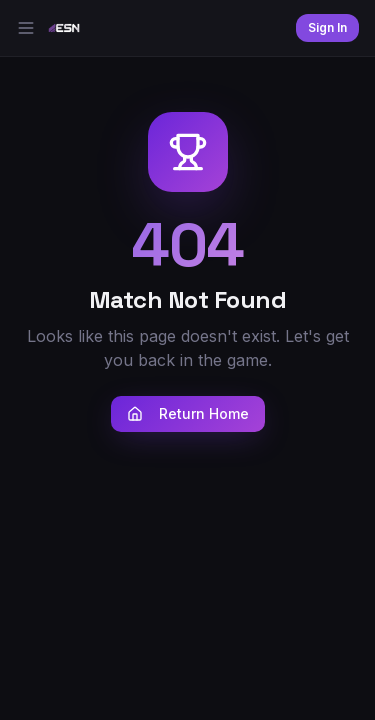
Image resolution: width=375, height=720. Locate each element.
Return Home (188, 413)
